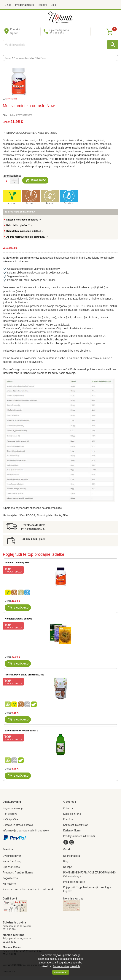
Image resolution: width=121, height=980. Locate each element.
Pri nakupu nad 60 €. (33, 529)
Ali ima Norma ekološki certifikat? (27, 237)
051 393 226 (9, 929)
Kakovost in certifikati (76, 825)
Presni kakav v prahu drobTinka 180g (25, 675)
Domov (8, 58)
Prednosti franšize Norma (18, 873)
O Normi (68, 808)
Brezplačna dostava (33, 525)
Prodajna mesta (25, 5)
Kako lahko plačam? (19, 225)
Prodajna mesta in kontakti (79, 836)
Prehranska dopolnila (23, 58)
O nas (8, 5)
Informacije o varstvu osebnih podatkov (26, 831)
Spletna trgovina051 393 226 (59, 32)
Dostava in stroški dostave (18, 825)
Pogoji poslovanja (13, 808)
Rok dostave (10, 814)
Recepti (42, 5)
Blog (53, 5)
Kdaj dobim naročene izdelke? (25, 231)
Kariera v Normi (72, 831)
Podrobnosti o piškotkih (66, 966)
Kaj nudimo (9, 884)
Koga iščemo (10, 878)
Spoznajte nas (11, 867)
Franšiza (68, 819)
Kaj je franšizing (12, 861)
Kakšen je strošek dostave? (24, 220)
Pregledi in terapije (74, 882)
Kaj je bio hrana (72, 814)
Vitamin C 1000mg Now (17, 563)
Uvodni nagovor (12, 856)
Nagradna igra (72, 856)
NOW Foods (41, 58)
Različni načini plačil (33, 539)
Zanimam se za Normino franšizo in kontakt (29, 889)
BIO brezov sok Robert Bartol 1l (22, 731)
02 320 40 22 (9, 942)
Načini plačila (10, 819)
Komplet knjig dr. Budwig (18, 619)
